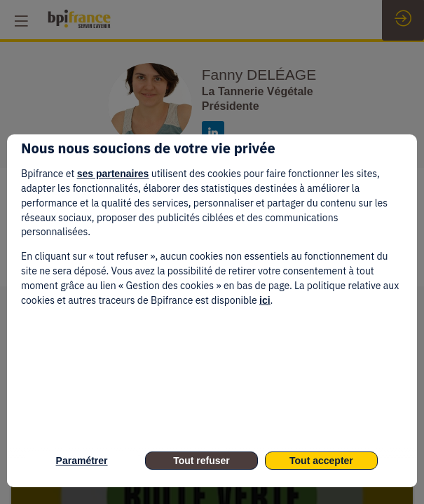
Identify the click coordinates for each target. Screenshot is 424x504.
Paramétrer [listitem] (82, 461)
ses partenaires (113, 174)
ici (265, 300)
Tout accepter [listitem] (321, 461)
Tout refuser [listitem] (201, 461)
